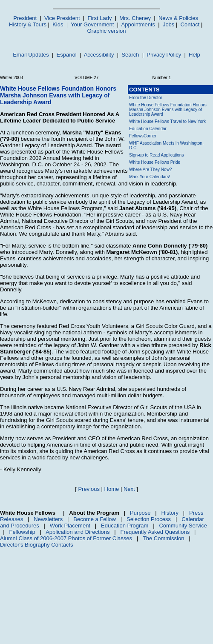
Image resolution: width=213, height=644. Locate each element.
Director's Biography (25, 545)
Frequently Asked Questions (155, 532)
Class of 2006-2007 (42, 538)
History (170, 513)
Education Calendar (148, 129)
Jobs (168, 24)
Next (129, 489)
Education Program (125, 526)
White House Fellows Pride (155, 162)
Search (130, 55)
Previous (89, 489)
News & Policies (178, 18)
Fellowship (22, 532)
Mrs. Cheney (135, 18)
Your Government (92, 24)
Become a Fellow (95, 519)
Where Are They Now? (150, 170)
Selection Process (149, 519)
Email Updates (31, 55)
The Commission (164, 538)
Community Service (183, 526)
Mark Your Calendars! (150, 177)
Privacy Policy (164, 55)
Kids (58, 24)
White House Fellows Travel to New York (167, 121)
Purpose (140, 513)
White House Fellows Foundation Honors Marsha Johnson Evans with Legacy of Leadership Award (168, 110)
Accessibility (99, 55)
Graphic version (106, 31)
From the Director (146, 98)
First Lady (99, 18)
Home (112, 489)
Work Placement (70, 526)
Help (194, 55)
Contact (190, 24)
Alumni (9, 538)
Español (67, 55)
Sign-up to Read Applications (156, 155)
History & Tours (28, 24)
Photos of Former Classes (100, 538)
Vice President (62, 18)
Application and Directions (78, 532)
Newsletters (48, 519)
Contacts (62, 545)
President (25, 18)
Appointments (138, 24)
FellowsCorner (143, 136)
